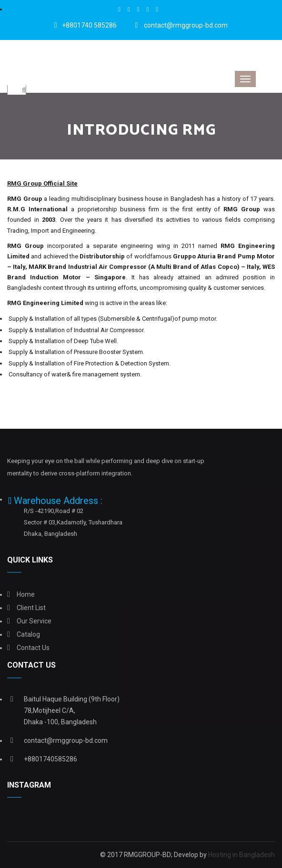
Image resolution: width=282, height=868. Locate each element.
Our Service (34, 621)
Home (26, 594)
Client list (31, 608)
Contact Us (33, 648)
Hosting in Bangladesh (242, 855)
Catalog (28, 634)
